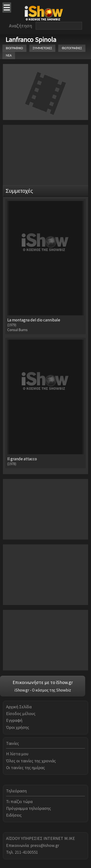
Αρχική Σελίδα (19, 707)
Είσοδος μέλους (21, 713)
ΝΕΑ (9, 55)
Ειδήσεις (14, 815)
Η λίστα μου (17, 754)
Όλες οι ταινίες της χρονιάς (31, 761)
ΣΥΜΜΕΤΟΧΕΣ (42, 48)
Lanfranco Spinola (31, 40)
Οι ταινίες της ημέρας (25, 768)
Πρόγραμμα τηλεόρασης (29, 808)
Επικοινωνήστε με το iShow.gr (43, 682)
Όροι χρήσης (18, 727)
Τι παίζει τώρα (19, 801)
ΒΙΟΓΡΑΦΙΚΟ (14, 48)
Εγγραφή (14, 720)
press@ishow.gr (45, 845)
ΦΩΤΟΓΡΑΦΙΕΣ (72, 48)
